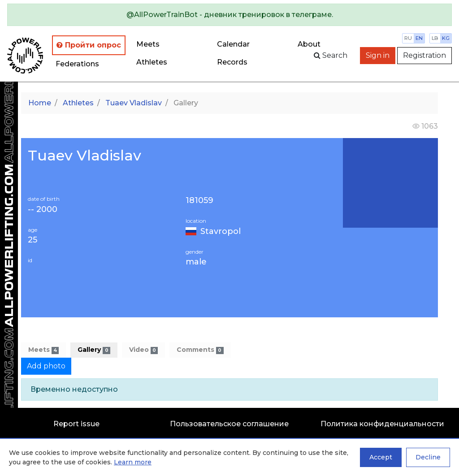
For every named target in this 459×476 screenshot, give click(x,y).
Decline (428, 457)
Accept (381, 457)
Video (143, 350)
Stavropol (221, 231)
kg (446, 38)
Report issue (76, 424)
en (419, 38)
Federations (77, 64)
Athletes (152, 62)
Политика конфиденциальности (382, 424)
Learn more (133, 462)
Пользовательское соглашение (229, 424)
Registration (424, 55)
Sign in (378, 55)
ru (408, 38)
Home (40, 103)
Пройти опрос (89, 45)
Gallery (94, 350)
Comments (200, 350)
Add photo (46, 366)
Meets (148, 44)
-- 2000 (43, 210)
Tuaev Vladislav (134, 103)
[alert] (229, 15)
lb (435, 38)
